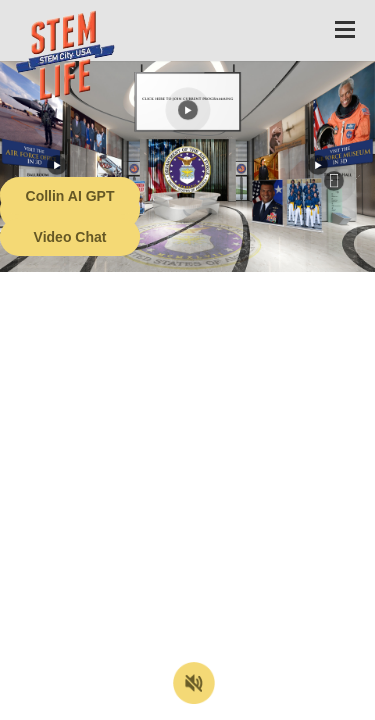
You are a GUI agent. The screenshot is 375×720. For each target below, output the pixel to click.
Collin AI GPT (70, 196)
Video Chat (70, 237)
